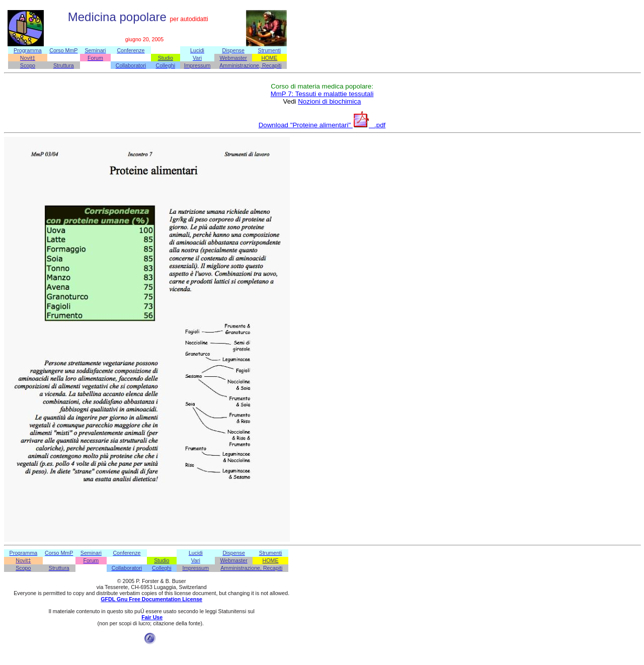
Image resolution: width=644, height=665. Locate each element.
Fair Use (152, 617)
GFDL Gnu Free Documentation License (151, 599)
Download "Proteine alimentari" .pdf (322, 125)
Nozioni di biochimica (329, 101)
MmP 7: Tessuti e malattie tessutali (322, 94)
